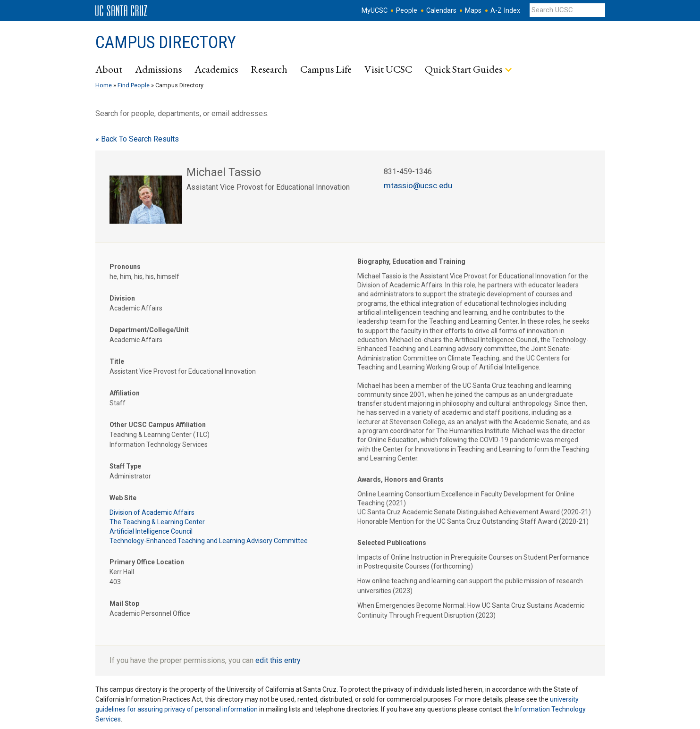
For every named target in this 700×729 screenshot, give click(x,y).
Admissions (158, 69)
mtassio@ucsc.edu (418, 185)
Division (122, 298)
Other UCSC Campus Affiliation (158, 425)
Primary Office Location (147, 562)
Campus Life (326, 69)
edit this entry (278, 660)
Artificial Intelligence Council (151, 531)
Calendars (441, 11)
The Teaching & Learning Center (157, 522)
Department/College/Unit (149, 330)
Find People (134, 85)
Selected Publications (392, 543)
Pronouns (125, 267)
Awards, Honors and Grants (401, 479)
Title (117, 361)
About (109, 69)
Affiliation (125, 393)
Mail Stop (124, 603)
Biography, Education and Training (411, 261)
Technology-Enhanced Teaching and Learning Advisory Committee (209, 541)
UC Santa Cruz (121, 11)
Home (104, 85)
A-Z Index (505, 11)
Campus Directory (166, 42)
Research (269, 69)
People (407, 11)
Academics (216, 69)
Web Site (123, 498)
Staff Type (125, 466)
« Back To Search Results (137, 139)
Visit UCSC (388, 69)
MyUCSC (375, 11)
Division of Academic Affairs (152, 512)
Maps (473, 11)
